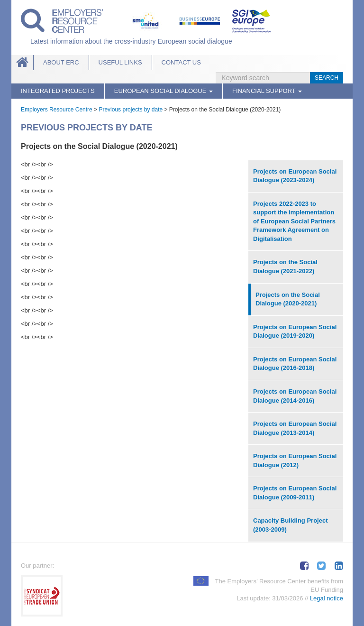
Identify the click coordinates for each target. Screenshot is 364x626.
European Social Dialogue (164, 91)
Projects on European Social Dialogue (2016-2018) (295, 364)
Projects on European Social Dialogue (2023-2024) (295, 176)
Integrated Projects (58, 91)
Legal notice (327, 598)
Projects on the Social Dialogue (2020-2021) (288, 299)
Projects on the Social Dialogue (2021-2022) (285, 267)
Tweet (321, 566)
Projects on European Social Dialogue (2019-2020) (295, 331)
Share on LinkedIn (339, 566)
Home (23, 63)
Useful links (120, 62)
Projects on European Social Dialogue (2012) (295, 460)
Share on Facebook (304, 566)
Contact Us (181, 62)
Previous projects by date (131, 110)
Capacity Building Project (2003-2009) (290, 525)
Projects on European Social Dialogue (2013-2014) (295, 428)
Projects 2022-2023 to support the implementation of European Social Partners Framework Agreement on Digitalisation (294, 221)
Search (327, 78)
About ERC (61, 62)
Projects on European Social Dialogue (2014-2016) (295, 396)
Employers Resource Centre (57, 110)
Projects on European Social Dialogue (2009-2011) (295, 493)
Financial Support (267, 91)
